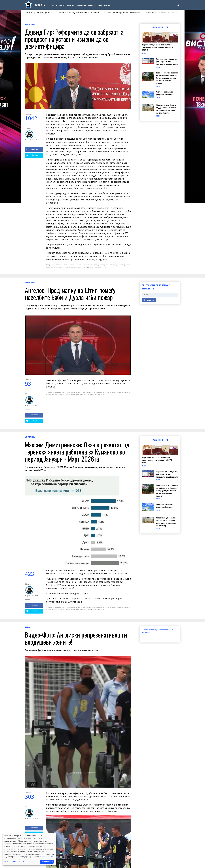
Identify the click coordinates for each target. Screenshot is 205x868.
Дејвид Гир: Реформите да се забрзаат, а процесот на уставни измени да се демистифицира (74, 39)
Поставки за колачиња (14, 862)
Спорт (62, 5)
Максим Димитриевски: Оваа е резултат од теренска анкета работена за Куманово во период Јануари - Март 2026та (92, 13)
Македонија (30, 24)
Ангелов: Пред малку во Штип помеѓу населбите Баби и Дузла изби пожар (70, 294)
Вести (54, 5)
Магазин (71, 5)
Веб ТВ (107, 5)
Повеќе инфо (48, 857)
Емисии (91, 5)
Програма (81, 5)
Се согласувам (47, 862)
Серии (99, 5)
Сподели (32, 149)
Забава (28, 627)
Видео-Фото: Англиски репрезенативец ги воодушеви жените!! (76, 638)
